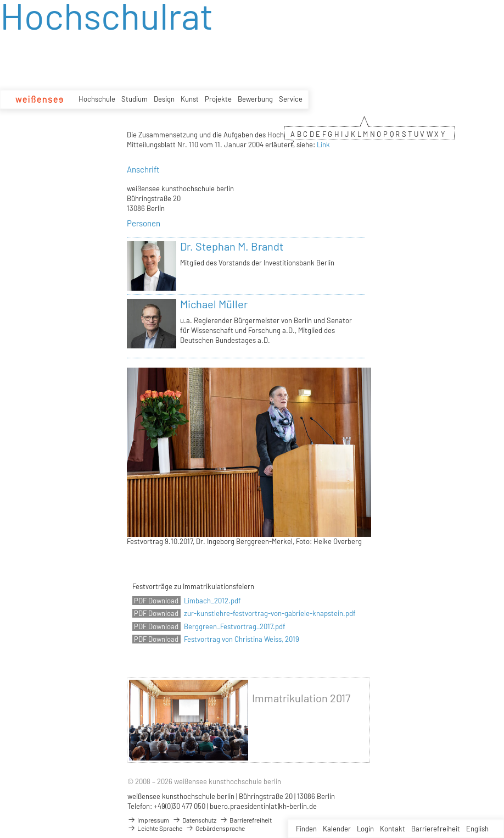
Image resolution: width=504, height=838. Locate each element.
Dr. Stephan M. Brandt (232, 246)
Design (164, 99)
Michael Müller (214, 304)
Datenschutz (194, 820)
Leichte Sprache (155, 828)
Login (365, 829)
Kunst (190, 99)
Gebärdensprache (215, 828)
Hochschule (97, 99)
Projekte (218, 99)
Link (323, 145)
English (477, 829)
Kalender (337, 829)
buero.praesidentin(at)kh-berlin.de (263, 806)
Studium (135, 99)
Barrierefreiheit (436, 829)
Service (291, 99)
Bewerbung (255, 99)
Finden (306, 829)
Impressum (148, 820)
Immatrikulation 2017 (301, 698)
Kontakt (393, 829)
